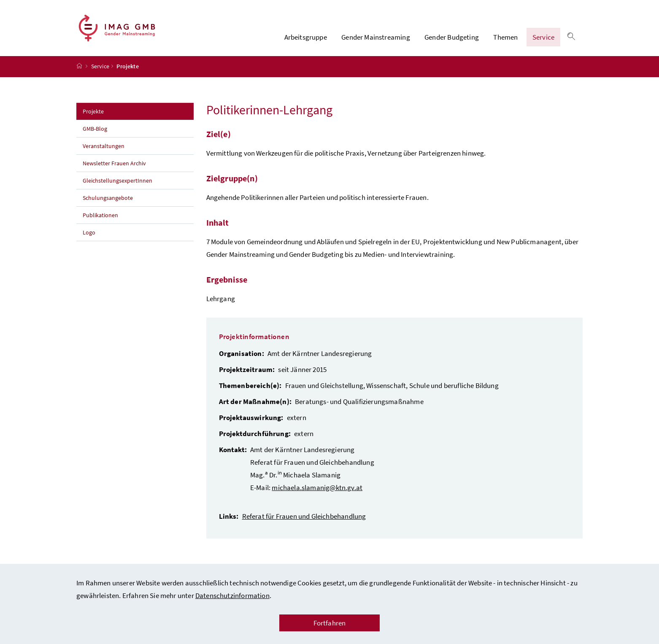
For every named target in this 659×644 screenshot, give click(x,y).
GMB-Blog (95, 131)
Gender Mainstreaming (376, 38)
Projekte (112, 113)
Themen (505, 38)
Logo (89, 234)
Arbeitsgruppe (306, 38)
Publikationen (100, 217)
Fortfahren (330, 623)
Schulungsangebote (108, 200)
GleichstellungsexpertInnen (117, 183)
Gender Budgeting (452, 38)
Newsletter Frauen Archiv (114, 165)
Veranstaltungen (104, 148)
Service (543, 38)
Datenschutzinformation (232, 595)
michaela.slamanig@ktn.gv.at (317, 490)
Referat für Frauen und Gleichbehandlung (304, 518)
